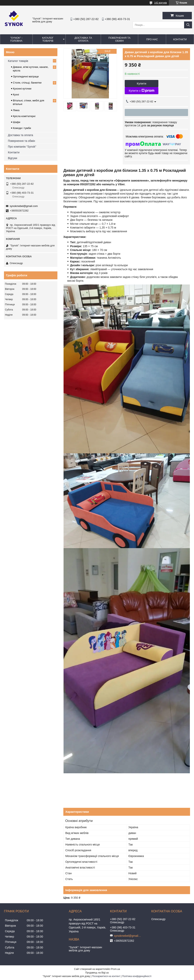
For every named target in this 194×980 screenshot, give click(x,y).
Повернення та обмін (21, 141)
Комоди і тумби (22, 128)
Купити (142, 83)
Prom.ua (116, 969)
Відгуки (13, 158)
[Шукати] (188, 25)
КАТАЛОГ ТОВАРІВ (48, 39)
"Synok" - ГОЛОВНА (16, 39)
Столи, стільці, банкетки (27, 83)
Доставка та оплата (20, 135)
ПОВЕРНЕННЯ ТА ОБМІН (119, 39)
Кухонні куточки (22, 89)
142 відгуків (161, 3)
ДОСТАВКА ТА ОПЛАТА (83, 39)
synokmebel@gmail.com (24, 206)
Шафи (17, 122)
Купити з (141, 91)
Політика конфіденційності (137, 976)
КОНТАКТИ (180, 39)
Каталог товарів (18, 61)
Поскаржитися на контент (106, 976)
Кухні (16, 95)
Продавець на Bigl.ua (97, 973)
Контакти (14, 152)
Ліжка (16, 110)
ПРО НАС (152, 39)
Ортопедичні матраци (26, 76)
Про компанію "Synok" (22, 147)
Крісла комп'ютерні (24, 116)
